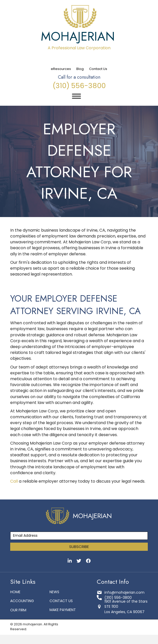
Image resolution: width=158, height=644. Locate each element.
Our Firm (18, 610)
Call (14, 481)
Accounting (22, 601)
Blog (80, 69)
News (54, 592)
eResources (61, 69)
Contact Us (98, 69)
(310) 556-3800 (79, 86)
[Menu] (76, 96)
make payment (63, 610)
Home (15, 592)
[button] (79, 547)
